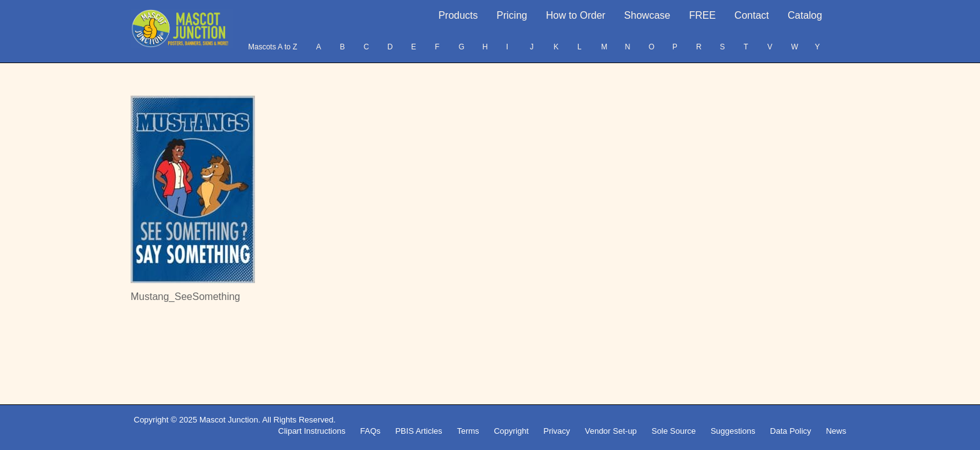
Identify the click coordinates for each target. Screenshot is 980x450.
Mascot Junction (229, 420)
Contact (752, 15)
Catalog (805, 15)
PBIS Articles (418, 431)
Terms (468, 431)
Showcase (647, 15)
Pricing (512, 15)
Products (458, 15)
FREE (702, 15)
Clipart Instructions (312, 431)
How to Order (575, 15)
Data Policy (791, 431)
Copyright (511, 431)
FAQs (370, 431)
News (836, 431)
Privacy (557, 431)
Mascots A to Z (273, 47)
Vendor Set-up (611, 431)
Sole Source (673, 431)
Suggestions (733, 431)
